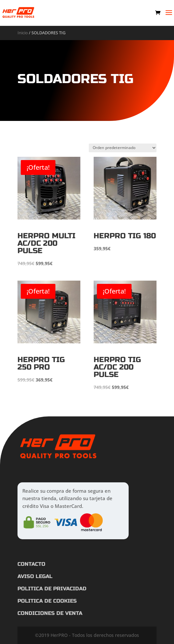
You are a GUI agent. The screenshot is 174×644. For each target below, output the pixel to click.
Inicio (23, 33)
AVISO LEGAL (35, 576)
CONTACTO (31, 564)
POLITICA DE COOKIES (47, 601)
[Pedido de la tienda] (123, 148)
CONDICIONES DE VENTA (50, 613)
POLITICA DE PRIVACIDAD (52, 589)
